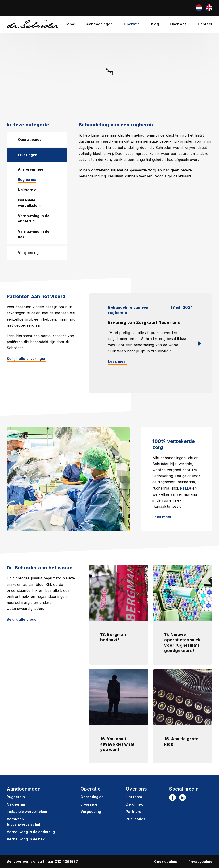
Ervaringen (28, 155)
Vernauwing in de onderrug (34, 218)
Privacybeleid (200, 862)
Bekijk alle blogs (22, 619)
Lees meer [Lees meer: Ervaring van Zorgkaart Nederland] (118, 361)
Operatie (132, 24)
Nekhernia (27, 190)
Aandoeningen (99, 24)
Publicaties (136, 819)
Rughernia (27, 180)
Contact (205, 24)
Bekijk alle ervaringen (27, 359)
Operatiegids (30, 139)
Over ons (178, 24)
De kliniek (134, 804)
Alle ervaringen (32, 169)
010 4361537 (66, 862)
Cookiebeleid (166, 862)
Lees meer (162, 517)
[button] (60, 155)
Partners (134, 812)
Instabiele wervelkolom (29, 203)
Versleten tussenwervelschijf (24, 822)
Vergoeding (28, 253)
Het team (134, 797)
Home (70, 24)
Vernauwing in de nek (34, 234)
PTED (185, 488)
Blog (155, 24)
